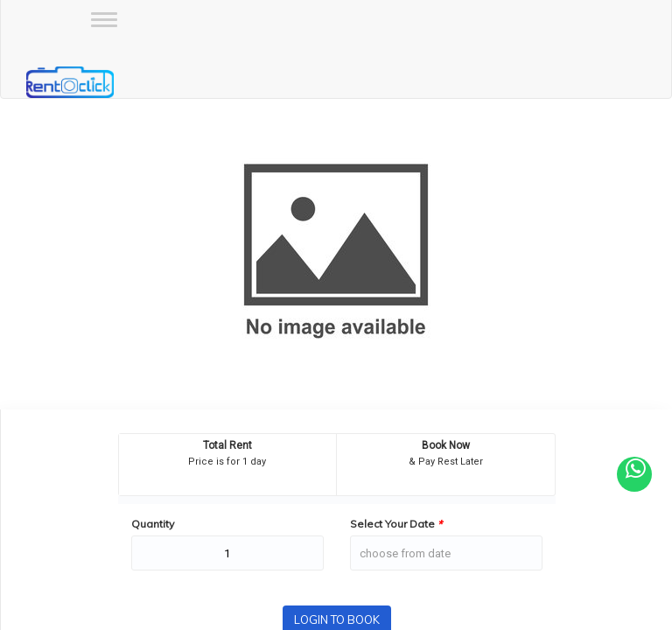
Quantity (153, 524)
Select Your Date (396, 524)
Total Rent (227, 445)
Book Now (446, 445)
